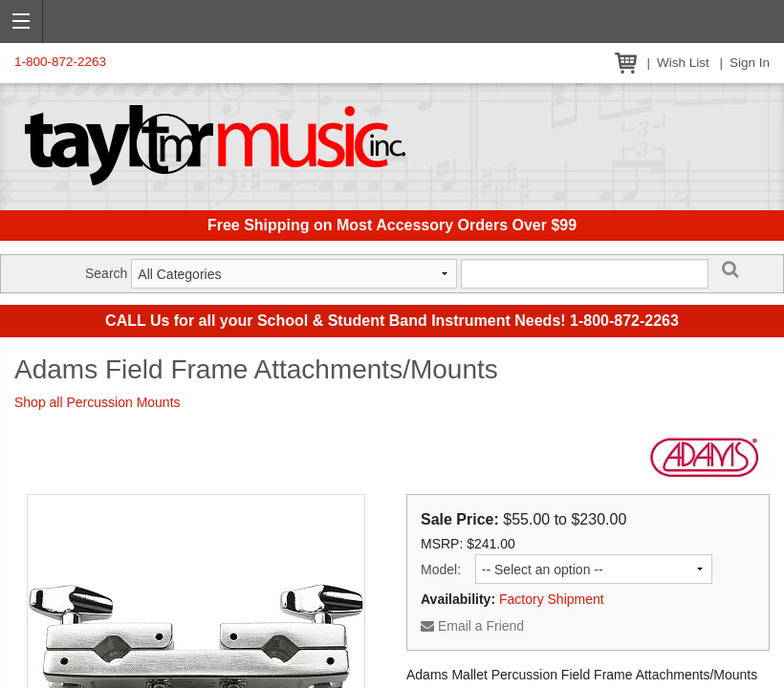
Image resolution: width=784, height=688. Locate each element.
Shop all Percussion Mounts (98, 402)
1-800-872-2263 (60, 62)
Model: (441, 570)
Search (106, 273)
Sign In (750, 63)
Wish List (683, 63)
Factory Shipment (552, 599)
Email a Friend (472, 626)
